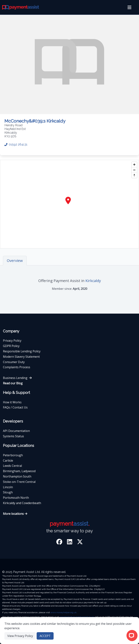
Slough (8, 492)
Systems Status (13, 436)
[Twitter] (80, 542)
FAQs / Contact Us (15, 407)
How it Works (12, 402)
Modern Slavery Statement (21, 357)
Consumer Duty (14, 362)
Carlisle (8, 461)
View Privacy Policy (20, 636)
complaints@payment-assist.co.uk (77, 617)
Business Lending (17, 378)
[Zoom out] (134, 170)
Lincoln (8, 487)
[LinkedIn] (70, 542)
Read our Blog (13, 383)
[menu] (129, 7)
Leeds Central (12, 466)
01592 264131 (16, 144)
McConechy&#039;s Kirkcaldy (35, 121)
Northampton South (17, 476)
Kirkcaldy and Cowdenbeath (22, 503)
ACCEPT (45, 636)
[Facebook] (60, 542)
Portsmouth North (16, 498)
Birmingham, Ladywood (19, 471)
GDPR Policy (11, 346)
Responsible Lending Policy (22, 351)
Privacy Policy (12, 341)
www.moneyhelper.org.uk (64, 612)
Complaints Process (17, 367)
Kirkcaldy (93, 281)
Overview (15, 261)
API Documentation (16, 431)
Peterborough (13, 455)
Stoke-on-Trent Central (19, 482)
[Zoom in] (134, 165)
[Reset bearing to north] (134, 175)
